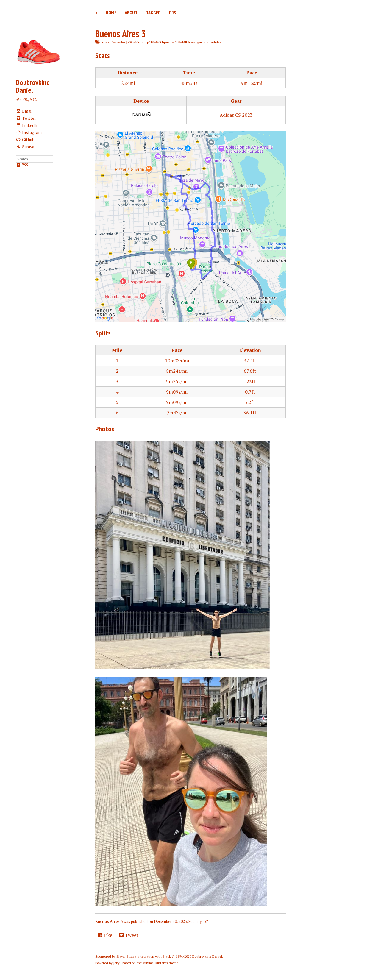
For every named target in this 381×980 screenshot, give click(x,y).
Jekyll (117, 963)
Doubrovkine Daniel (33, 86)
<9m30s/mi (136, 42)
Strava (25, 147)
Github (25, 139)
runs (106, 42)
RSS (22, 165)
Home (111, 13)
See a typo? (198, 922)
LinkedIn (27, 125)
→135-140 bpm (183, 42)
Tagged (153, 13)
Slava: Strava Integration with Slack (144, 956)
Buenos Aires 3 (121, 34)
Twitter (26, 118)
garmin (203, 42)
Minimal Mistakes (155, 963)
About (131, 13)
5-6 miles (118, 42)
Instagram (29, 132)
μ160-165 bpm (158, 42)
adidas (216, 42)
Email (24, 111)
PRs (173, 13)
